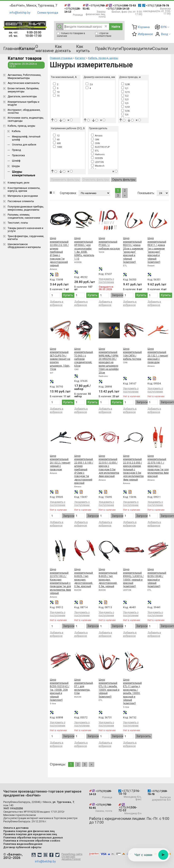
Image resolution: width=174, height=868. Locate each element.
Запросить (119, 295)
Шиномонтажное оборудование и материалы (24, 246)
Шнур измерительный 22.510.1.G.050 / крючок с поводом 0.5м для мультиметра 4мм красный (109, 466)
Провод (16, 150)
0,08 (125, 84)
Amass (97, 136)
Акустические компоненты (24, 83)
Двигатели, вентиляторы (22, 97)
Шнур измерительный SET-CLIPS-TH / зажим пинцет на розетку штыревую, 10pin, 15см (60, 359)
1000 (57, 147)
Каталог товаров (25, 58)
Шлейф (16, 161)
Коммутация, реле (19, 183)
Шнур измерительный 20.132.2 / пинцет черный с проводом (60, 463)
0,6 (125, 115)
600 (57, 143)
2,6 (89, 84)
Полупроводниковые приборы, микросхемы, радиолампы (26, 208)
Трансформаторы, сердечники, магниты (26, 238)
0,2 (125, 96)
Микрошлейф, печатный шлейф (26, 138)
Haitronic (98, 154)
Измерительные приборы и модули (23, 103)
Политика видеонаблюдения (23, 844)
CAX (95, 140)
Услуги (114, 49)
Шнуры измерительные (24, 173)
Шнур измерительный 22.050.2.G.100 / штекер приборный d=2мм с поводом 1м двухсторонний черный (59, 252)
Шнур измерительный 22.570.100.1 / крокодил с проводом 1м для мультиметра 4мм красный (158, 466)
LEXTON (97, 162)
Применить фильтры (65, 180)
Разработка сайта (73, 857)
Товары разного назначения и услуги (25, 230)
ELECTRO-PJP (100, 147)
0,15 (125, 92)
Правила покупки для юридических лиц (30, 834)
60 (56, 140)
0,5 (125, 103)
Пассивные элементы (21, 201)
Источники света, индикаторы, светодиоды (26, 119)
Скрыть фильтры (124, 180)
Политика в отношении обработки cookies (32, 841)
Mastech (98, 166)
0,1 (125, 88)
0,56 (125, 111)
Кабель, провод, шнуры (21, 126)
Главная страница (61, 58)
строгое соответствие (103, 35)
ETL (95, 151)
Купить (68, 295)
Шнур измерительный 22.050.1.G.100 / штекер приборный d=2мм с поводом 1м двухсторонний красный (84, 469)
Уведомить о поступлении (106, 281)
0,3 (125, 100)
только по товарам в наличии (71, 35)
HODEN (97, 158)
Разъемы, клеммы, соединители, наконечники (24, 216)
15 (56, 96)
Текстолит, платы (18, 223)
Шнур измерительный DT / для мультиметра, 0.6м (84, 687)
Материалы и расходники (23, 196)
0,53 (125, 107)
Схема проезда (48, 13)
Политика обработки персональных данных (33, 838)
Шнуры (16, 166)
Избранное (145, 34)
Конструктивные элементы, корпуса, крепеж (24, 190)
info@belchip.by (20, 13)
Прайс (101, 49)
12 (56, 136)
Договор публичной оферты (22, 847)
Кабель (16, 131)
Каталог (80, 58)
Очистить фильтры (96, 180)
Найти (116, 27)
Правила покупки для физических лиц (29, 831)
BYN (164, 27)
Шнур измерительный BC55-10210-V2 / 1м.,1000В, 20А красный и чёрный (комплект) (60, 690)
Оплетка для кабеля (24, 145)
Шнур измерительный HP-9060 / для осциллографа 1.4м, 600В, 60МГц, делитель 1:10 (84, 248)
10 (56, 92)
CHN (95, 143)
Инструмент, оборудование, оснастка (24, 111)
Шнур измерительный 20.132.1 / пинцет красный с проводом (158, 356)
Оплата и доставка (16, 828)
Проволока (18, 155)
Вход (165, 34)
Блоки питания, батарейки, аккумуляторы (23, 90)
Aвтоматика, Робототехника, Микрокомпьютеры (24, 76)
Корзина (144, 27)
